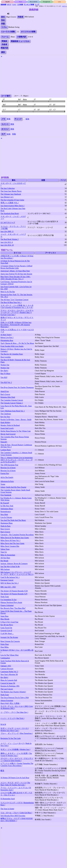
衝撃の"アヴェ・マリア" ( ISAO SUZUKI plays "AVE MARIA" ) (17, 820)
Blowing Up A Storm (8, 468)
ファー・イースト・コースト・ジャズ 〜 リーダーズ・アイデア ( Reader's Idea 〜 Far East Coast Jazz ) (17, 313)
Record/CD (33, 2)
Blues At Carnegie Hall (9, 680)
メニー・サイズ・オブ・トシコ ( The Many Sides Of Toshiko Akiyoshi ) (15, 784)
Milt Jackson (5, 569)
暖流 (2, 771)
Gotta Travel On (6, 628)
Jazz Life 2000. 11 (7, 232)
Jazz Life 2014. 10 (7, 245)
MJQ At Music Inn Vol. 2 (9, 583)
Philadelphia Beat (7, 340)
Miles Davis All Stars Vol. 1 (10, 540)
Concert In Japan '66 (8, 683)
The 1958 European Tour (9, 465)
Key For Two (5, 417)
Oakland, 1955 (6, 666)
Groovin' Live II (6, 631)
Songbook (47, 2)
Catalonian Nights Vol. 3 (9, 672)
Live (60, 2)
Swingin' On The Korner (9, 637)
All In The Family (7, 477)
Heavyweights (6, 357)
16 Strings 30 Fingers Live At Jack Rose (15, 778)
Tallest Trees (5, 549)
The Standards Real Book (10, 214)
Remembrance (6, 512)
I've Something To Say (9, 600)
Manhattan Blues (7, 523)
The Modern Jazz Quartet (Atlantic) (13, 692)
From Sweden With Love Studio (12, 346)
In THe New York (7, 506)
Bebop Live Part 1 (7, 338)
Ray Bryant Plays (7, 625)
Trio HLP (4, 377)
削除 (14, 134)
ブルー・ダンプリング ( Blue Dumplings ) (17, 733)
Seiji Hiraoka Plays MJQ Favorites (13, 816)
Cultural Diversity (7, 669)
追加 (27, 119)
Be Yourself (5, 503)
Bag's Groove (5, 394)
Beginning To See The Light (11, 738)
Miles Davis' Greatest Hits (10, 546)
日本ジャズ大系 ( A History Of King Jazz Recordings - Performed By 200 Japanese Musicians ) (16, 325)
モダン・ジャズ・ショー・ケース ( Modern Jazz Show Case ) (15, 729)
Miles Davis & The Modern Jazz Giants (15, 538)
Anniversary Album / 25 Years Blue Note (15, 271)
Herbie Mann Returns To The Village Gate (16, 431)
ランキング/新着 (29, 4)
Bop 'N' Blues (5, 374)
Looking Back (6, 450)
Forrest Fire (5, 473)
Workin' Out (5, 365)
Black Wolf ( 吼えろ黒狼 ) (10, 703)
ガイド (9, 4)
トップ (37, 4)
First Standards (6, 495)
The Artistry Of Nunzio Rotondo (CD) (14, 591)
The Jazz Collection (8, 188)
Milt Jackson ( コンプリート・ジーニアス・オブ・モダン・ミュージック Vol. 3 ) (17, 573)
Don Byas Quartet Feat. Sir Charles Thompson (17, 387)
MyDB (8, 2)
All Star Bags (5, 558)
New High (4, 515)
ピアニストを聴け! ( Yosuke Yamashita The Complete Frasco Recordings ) (17, 765)
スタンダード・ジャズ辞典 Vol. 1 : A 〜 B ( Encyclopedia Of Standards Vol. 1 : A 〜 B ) (17, 307)
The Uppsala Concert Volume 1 (12, 403)
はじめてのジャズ (8, 223)
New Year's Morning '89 (9, 674)
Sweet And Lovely (7, 428)
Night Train (5, 597)
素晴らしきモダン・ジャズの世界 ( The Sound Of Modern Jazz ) (16, 755)
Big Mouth (4, 561)
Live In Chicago (6, 517)
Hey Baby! (4, 371)
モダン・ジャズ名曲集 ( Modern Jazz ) (15, 749)
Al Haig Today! (6, 335)
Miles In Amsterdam (8, 555)
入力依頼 (20, 4)
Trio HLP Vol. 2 (6, 382)
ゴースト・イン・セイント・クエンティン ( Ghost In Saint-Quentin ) (17, 760)
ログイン (65, 6)
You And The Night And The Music (13, 520)
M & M (3, 724)
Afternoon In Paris (7, 481)
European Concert (7, 580)
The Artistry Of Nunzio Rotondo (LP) (14, 594)
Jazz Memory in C (7, 197)
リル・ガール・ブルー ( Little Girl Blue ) (16, 813)
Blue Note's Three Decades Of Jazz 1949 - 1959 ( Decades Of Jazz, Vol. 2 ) (16, 278)
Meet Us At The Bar (8, 292)
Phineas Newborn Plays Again (11, 602)
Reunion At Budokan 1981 (10, 686)
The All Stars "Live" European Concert (14, 300)
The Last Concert (7, 689)
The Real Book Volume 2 (9, 239)
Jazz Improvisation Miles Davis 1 (12, 206)
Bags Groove (5, 529)
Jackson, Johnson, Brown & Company (14, 564)
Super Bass (5, 616)
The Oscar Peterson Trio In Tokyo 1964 (15, 698)
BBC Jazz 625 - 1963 (8, 587)
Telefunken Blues (7, 509)
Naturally (4, 442)
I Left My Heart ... (7, 634)
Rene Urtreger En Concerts (10, 641)
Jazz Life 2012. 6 (7, 242)
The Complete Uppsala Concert (12, 400)
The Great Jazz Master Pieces (11, 191)
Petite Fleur (5, 644)
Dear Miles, (5, 647)
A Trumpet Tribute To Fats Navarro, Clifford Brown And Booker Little (16, 267)
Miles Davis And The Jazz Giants (12, 543)
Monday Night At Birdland (10, 425)
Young (3, 484)
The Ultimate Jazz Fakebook (11, 194)
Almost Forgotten (7, 701)
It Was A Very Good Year (9, 622)
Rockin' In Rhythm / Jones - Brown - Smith (16, 420)
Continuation (5, 658)
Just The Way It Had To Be (10, 567)
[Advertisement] (33, 76)
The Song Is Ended (7, 809)
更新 (9, 119)
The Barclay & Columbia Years (12, 354)
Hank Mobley (5, 423)
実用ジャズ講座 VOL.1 (10, 203)
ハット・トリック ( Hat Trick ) (12, 718)
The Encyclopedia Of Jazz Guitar (12, 200)
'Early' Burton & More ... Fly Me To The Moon (17, 343)
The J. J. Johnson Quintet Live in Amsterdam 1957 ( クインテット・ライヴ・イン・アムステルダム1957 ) (17, 460)
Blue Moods (5, 619)
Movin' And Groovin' (8, 434)
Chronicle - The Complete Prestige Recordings (17, 535)
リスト (14, 4)
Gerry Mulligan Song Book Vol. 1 (13, 411)
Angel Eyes (5, 391)
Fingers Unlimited (7, 605)
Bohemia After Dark (8, 397)
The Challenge (6, 414)
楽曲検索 (3, 4)
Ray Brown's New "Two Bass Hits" (13, 608)
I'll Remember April (8, 799)
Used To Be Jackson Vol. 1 (10, 577)
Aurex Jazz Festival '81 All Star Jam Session (16, 274)
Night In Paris (5, 526)
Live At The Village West (9, 655)
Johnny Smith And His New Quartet (13, 487)
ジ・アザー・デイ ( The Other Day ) (14, 712)
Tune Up (4, 552)
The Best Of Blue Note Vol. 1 (11, 302)
